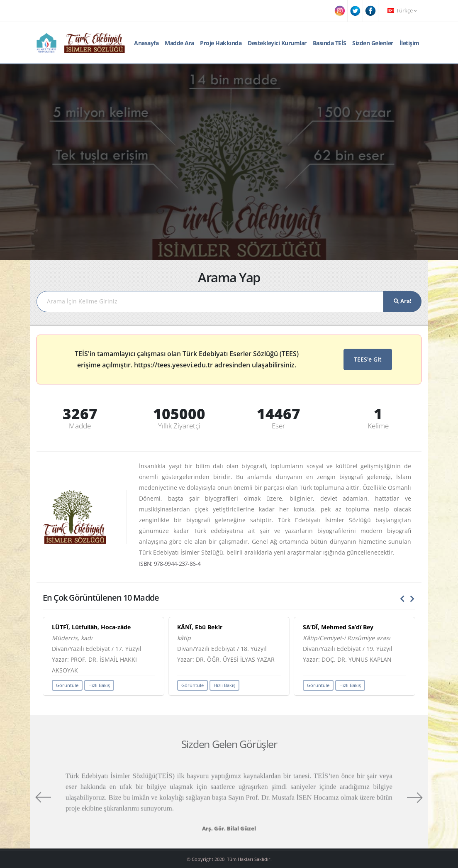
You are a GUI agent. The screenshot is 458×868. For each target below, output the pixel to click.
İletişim (409, 43)
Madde (80, 426)
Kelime (378, 426)
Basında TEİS (330, 43)
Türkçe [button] (402, 11)
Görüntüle (67, 685)
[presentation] (402, 599)
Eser (279, 426)
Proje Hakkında (221, 43)
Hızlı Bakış (99, 685)
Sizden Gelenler (373, 43)
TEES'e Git (368, 359)
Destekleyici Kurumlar (277, 43)
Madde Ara (179, 43)
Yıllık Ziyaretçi (179, 426)
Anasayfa (146, 43)
